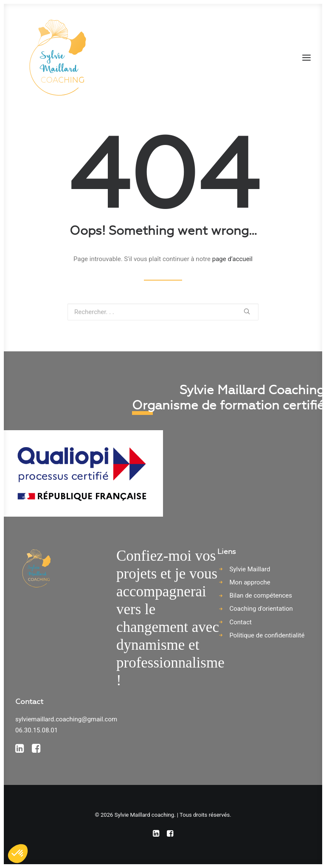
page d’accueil (232, 259)
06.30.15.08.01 (37, 730)
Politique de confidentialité (267, 635)
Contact (241, 622)
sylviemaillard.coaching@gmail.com (66, 719)
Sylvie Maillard (250, 569)
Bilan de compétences (261, 595)
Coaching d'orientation (261, 609)
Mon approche (250, 582)
